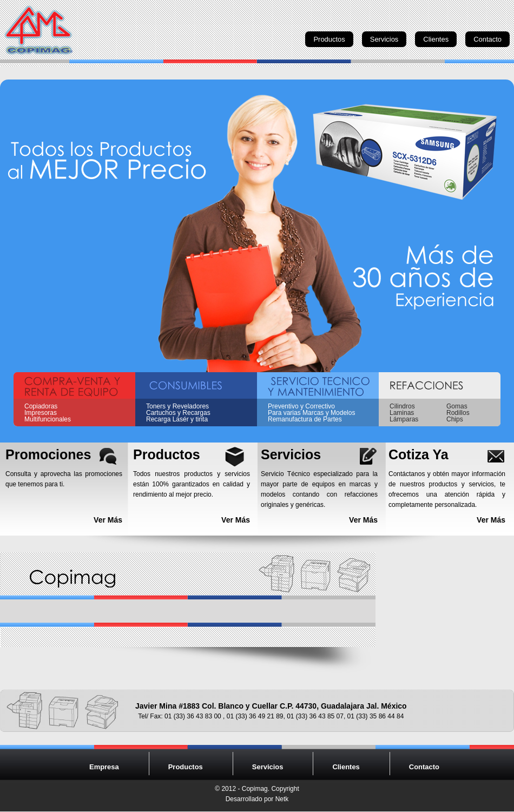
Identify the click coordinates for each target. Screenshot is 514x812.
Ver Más (108, 520)
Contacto (487, 39)
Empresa (104, 767)
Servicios (384, 39)
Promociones (48, 454)
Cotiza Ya (419, 454)
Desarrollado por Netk (257, 799)
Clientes (436, 39)
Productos (329, 39)
